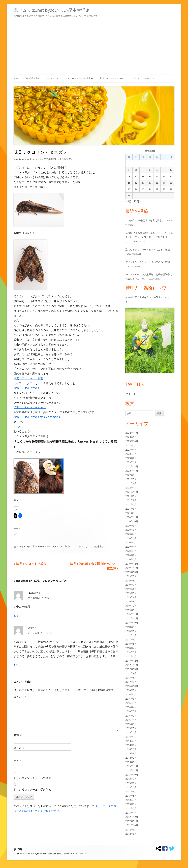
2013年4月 (131, 800)
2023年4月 (131, 450)
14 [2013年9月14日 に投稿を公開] (164, 176)
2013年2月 (131, 808)
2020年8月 (131, 530)
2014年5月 (131, 749)
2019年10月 (132, 572)
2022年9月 (131, 475)
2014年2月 (131, 758)
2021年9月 (131, 496)
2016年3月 (131, 711)
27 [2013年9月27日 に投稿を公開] (157, 189)
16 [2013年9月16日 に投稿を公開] (129, 183)
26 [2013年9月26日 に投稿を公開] (150, 189)
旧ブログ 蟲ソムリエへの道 (113, 78)
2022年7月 (131, 479)
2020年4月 (131, 547)
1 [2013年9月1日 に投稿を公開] (171, 163)
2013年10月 (132, 775)
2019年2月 (131, 606)
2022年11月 (132, 471)
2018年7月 (131, 635)
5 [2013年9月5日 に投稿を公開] (150, 170)
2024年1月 (131, 437)
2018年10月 (132, 623)
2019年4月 (131, 597)
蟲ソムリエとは (54, 78)
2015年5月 (131, 728)
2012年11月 (132, 821)
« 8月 (128, 201)
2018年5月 (131, 644)
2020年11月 (132, 517)
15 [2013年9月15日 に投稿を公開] (171, 176)
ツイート (131, 394)
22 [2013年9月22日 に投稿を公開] (171, 183)
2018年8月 (131, 631)
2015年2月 (131, 732)
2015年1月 (131, 737)
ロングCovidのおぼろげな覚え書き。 (145, 220)
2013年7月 (131, 787)
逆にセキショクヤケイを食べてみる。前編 (148, 262)
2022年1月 (131, 488)
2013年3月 (131, 804)
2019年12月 (132, 564)
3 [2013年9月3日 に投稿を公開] (136, 170)
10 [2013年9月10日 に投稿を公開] (136, 176)
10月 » (137, 201)
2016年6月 (131, 699)
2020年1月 (131, 559)
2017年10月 (132, 669)
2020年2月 (131, 555)
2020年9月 (131, 526)
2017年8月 (131, 678)
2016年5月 (131, 703)
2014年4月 (131, 753)
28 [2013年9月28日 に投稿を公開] (164, 189)
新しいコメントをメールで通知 (32, 778)
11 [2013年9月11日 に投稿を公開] (143, 176)
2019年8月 (131, 581)
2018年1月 (131, 656)
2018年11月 (132, 618)
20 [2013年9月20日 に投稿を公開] (157, 183)
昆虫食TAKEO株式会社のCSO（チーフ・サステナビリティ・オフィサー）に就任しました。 (149, 237)
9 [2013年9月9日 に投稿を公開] (129, 176)
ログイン (82, 854)
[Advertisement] (94, 45)
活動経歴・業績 (32, 78)
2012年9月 (131, 830)
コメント (20, 697)
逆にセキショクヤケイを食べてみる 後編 (148, 249)
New (16, 78)
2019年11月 (132, 568)
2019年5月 (131, 593)
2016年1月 (131, 720)
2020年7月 (131, 534)
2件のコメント (67, 159)
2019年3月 (131, 601)
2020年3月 (131, 551)
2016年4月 (131, 707)
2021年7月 (131, 504)
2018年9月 (131, 627)
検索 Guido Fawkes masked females (37, 417)
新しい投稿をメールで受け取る (32, 790)
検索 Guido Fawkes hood (30, 407)
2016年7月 (131, 694)
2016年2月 (131, 716)
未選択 (101, 546)
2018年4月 (131, 648)
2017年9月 (131, 673)
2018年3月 (131, 652)
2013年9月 (131, 779)
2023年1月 (131, 462)
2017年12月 (132, 661)
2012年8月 (131, 834)
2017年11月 (132, 665)
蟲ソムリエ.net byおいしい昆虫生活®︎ (51, 10)
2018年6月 (131, 640)
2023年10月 (132, 441)
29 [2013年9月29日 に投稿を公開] (171, 189)
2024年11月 (132, 433)
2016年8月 (131, 690)
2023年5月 (131, 445)
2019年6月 (131, 589)
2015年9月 (131, 724)
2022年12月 (132, 466)
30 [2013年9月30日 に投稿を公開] (129, 196)
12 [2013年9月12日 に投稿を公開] (150, 176)
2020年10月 (132, 521)
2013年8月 (131, 783)
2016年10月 (132, 686)
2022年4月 (131, 483)
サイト (18, 761)
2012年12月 (132, 817)
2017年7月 (131, 682)
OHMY (32, 628)
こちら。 (19, 427)
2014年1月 (131, 762)
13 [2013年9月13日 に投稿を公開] (157, 176)
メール (19, 748)
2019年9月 (131, 576)
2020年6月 (131, 538)
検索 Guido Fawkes (26, 388)
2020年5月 (131, 542)
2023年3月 (131, 454)
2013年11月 (132, 770)
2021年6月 (131, 509)
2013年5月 (131, 796)
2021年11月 (132, 492)
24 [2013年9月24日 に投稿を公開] (136, 189)
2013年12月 (132, 766)
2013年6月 (131, 792)
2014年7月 (131, 741)
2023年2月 (131, 458)
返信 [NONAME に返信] (16, 616)
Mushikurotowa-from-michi (27, 159)
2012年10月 (132, 825)
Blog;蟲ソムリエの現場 (79, 78)
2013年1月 (131, 813)
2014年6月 (131, 745)
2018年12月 (132, 614)
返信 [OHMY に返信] (16, 665)
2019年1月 (131, 610)
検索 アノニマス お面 (28, 378)
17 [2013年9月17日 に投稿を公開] (136, 183)
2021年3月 (131, 513)
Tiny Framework (55, 854)
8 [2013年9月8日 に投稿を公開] (171, 170)
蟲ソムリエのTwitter (144, 78)
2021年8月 (131, 500)
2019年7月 (131, 585)
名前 (18, 735)
